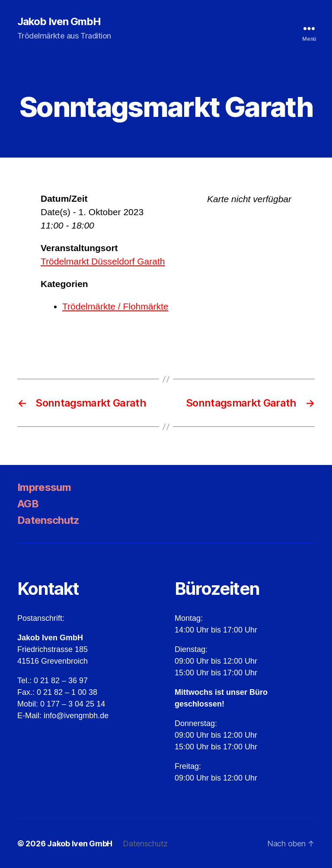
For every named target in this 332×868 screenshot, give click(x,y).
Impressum (44, 487)
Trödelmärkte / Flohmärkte (115, 306)
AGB (28, 504)
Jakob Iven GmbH (59, 22)
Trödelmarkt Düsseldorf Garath (103, 261)
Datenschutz (48, 520)
